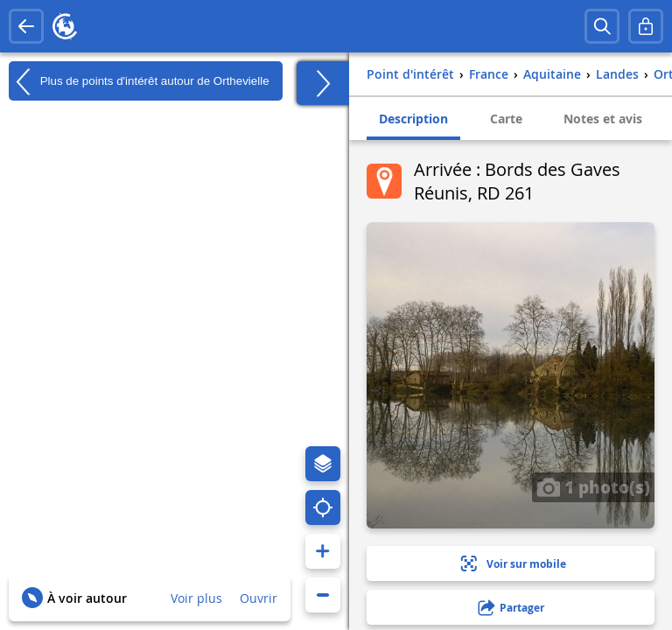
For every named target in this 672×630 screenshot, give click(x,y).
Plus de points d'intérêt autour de (139, 81)
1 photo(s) (593, 486)
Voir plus (196, 598)
